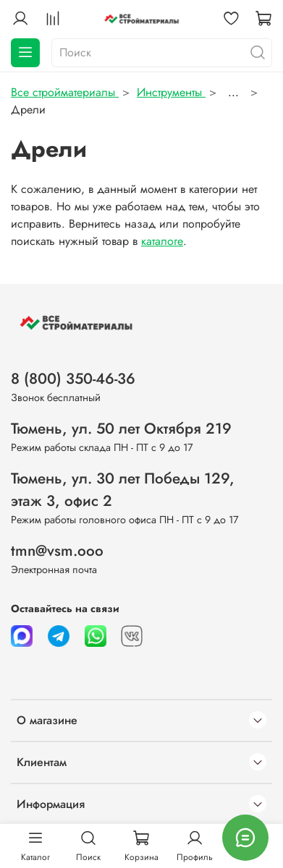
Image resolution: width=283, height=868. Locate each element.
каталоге (162, 241)
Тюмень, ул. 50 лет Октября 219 (121, 429)
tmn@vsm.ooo (57, 551)
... (233, 93)
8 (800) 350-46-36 (73, 379)
